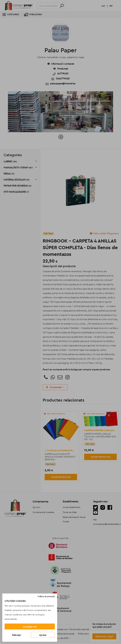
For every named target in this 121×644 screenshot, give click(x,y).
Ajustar (43, 635)
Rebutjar (17, 635)
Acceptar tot (30, 627)
